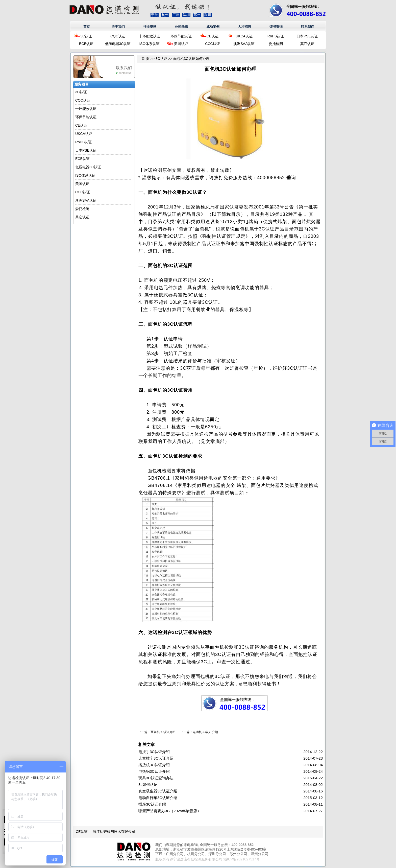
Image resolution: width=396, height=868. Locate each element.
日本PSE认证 (307, 36)
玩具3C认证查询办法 (156, 778)
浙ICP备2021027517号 (242, 859)
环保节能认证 (181, 36)
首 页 (145, 59)
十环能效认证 (150, 36)
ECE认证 (86, 44)
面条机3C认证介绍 (163, 732)
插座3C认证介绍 (152, 804)
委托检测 (276, 44)
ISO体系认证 (149, 44)
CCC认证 (212, 44)
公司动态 (181, 27)
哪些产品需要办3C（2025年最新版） (170, 811)
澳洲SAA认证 (244, 44)
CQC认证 (118, 36)
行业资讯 (150, 27)
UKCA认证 (244, 36)
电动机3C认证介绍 (205, 732)
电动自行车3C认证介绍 (158, 798)
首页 (87, 27)
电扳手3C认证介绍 (154, 752)
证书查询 (276, 27)
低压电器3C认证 (118, 44)
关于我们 (118, 27)
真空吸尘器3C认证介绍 (158, 791)
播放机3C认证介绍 (154, 765)
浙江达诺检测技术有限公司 (114, 832)
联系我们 (308, 27)
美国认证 (181, 44)
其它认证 (307, 44)
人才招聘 (244, 27)
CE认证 (213, 36)
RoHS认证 (276, 36)
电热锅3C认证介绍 (154, 771)
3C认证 (86, 36)
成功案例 (213, 27)
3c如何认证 (148, 784)
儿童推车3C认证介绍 (156, 758)
